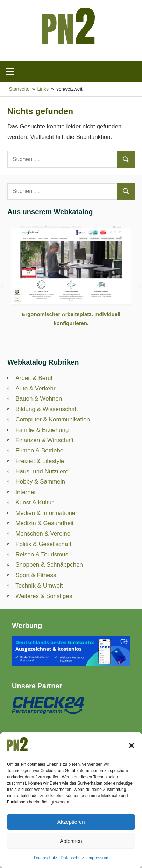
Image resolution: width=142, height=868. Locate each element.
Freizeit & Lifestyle (40, 461)
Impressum (98, 858)
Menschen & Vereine (43, 534)
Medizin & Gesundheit (44, 523)
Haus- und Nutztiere (42, 472)
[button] (132, 746)
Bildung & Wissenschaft (47, 409)
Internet (26, 492)
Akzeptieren (71, 822)
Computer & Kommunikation (53, 420)
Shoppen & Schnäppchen (49, 565)
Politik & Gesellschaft (43, 544)
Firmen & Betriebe (39, 451)
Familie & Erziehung (42, 430)
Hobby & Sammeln (40, 482)
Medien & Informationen (47, 513)
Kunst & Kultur (34, 503)
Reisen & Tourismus (42, 555)
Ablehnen (71, 841)
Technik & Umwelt (39, 586)
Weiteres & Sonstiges (44, 596)
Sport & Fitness (36, 575)
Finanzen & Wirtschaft (44, 440)
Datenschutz (46, 858)
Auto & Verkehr (35, 388)
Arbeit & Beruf (34, 378)
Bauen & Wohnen (39, 399)
